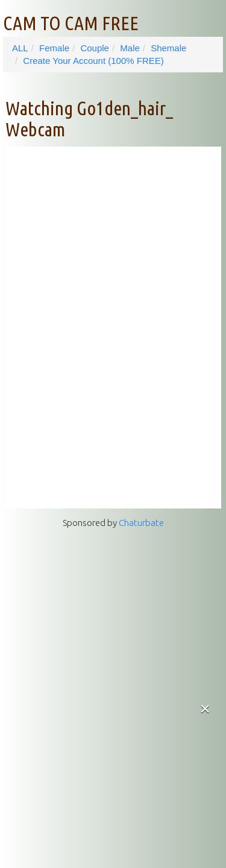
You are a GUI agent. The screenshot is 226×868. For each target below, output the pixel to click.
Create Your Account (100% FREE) (93, 61)
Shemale (168, 48)
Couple (95, 48)
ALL (20, 48)
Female (54, 48)
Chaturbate (141, 523)
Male (130, 48)
